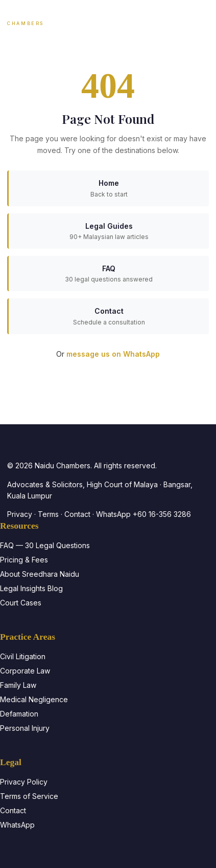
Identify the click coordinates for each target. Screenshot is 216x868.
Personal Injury (25, 728)
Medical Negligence (34, 699)
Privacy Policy (24, 782)
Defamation (19, 714)
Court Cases (21, 603)
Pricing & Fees (24, 560)
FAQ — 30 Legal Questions (45, 545)
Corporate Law (25, 671)
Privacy (20, 514)
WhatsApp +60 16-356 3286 (143, 514)
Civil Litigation (23, 656)
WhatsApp (17, 825)
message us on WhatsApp (113, 354)
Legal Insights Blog (31, 588)
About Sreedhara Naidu (40, 574)
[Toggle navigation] (200, 18)
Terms (48, 514)
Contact (77, 514)
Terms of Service (29, 796)
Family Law (18, 685)
